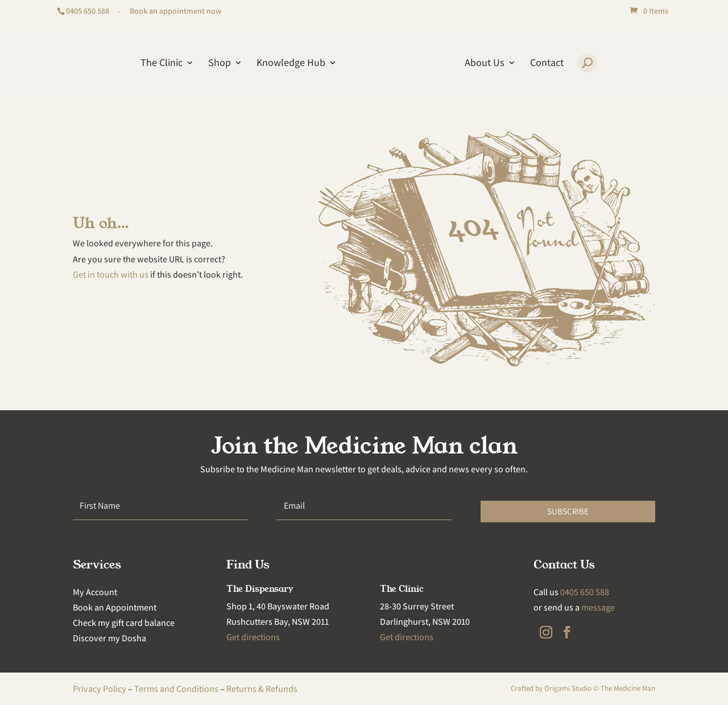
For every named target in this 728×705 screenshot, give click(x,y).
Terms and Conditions (176, 689)
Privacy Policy (100, 689)
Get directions (253, 637)
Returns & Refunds (262, 689)
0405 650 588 (88, 11)
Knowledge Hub (291, 64)
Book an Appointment (115, 607)
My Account (95, 592)
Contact (547, 64)
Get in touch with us (111, 275)
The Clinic (162, 64)
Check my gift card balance (124, 623)
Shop (220, 64)
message (598, 607)
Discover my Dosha (109, 638)
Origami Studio (568, 688)
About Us (485, 64)
